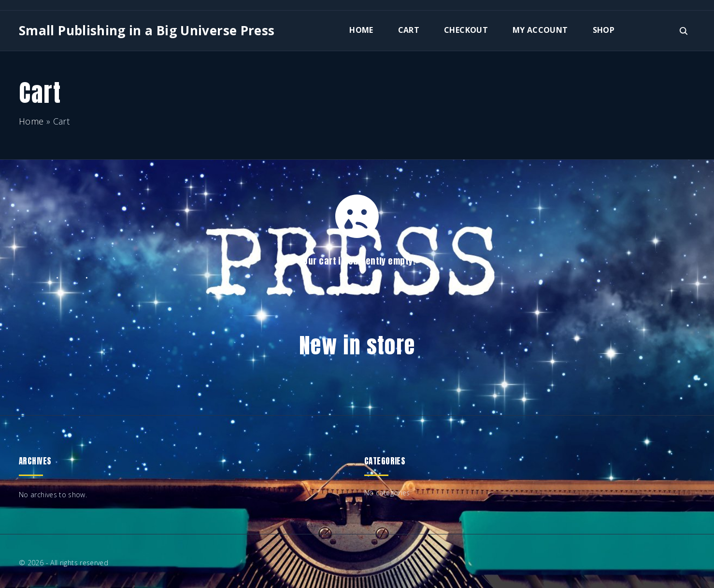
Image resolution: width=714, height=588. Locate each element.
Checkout (466, 30)
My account (540, 30)
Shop (604, 30)
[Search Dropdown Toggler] (684, 31)
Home (361, 30)
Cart (409, 30)
